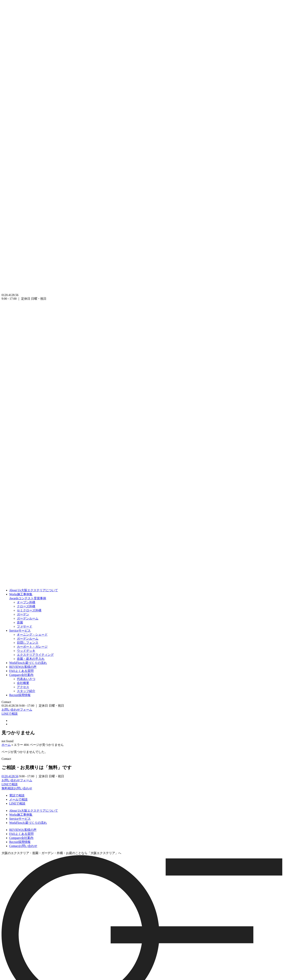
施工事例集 (21, 594)
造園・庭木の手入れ (31, 659)
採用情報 (20, 695)
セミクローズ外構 (29, 610)
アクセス (23, 687)
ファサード (25, 626)
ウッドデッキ (26, 651)
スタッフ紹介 (26, 691)
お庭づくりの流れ (28, 663)
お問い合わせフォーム (17, 710)
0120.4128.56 (10, 776)
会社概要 (23, 683)
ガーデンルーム (28, 618)
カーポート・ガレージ (32, 647)
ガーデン (23, 614)
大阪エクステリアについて (34, 590)
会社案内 (21, 675)
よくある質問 (21, 671)
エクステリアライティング (35, 655)
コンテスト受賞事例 (28, 598)
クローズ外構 (26, 606)
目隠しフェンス (28, 643)
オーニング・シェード (32, 635)
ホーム (6, 745)
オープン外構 (26, 602)
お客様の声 (23, 667)
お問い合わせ (23, 846)
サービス (20, 631)
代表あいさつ (26, 679)
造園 (20, 622)
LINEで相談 (10, 714)
